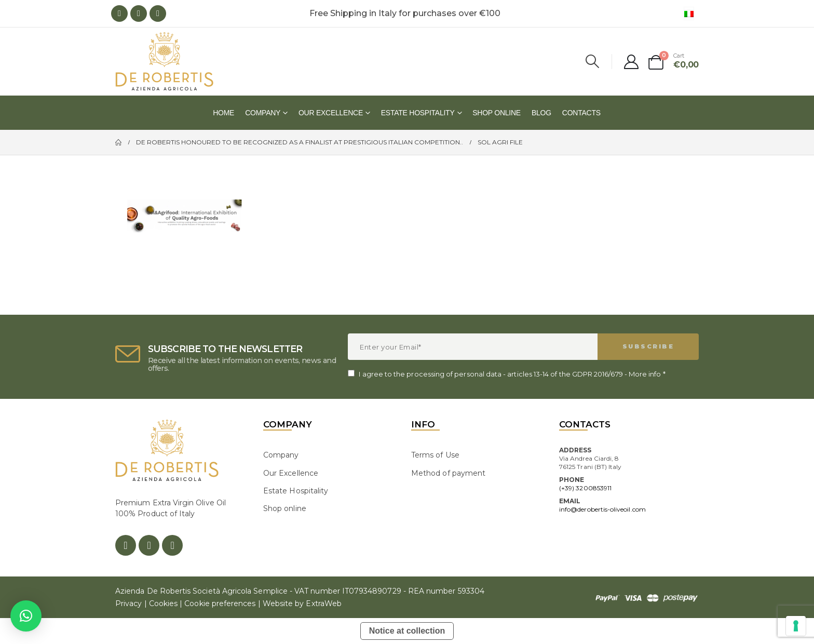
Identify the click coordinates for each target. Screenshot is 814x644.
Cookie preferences (220, 603)
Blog (541, 113)
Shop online (497, 113)
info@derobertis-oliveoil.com (602, 509)
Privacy (128, 603)
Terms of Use (435, 455)
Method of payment (448, 473)
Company (263, 113)
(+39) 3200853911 (585, 488)
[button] (26, 616)
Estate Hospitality (418, 113)
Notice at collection (407, 631)
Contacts (581, 113)
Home (223, 113)
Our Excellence (331, 113)
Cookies (163, 603)
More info (645, 374)
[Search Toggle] (593, 61)
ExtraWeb (324, 603)
